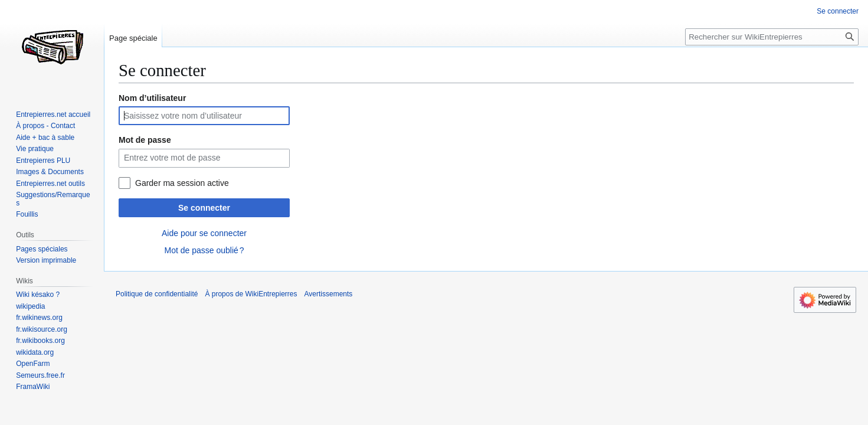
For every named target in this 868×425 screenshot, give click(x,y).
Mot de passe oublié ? (204, 250)
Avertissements (329, 294)
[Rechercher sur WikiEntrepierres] (772, 37)
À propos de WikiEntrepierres (251, 294)
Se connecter (204, 208)
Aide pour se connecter (204, 233)
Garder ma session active (182, 183)
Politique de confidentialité (157, 294)
